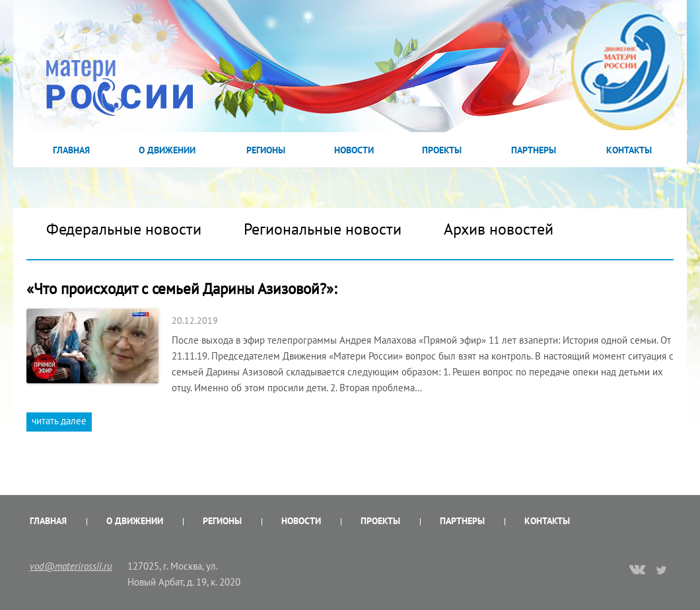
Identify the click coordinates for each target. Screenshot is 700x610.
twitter (662, 570)
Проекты (442, 150)
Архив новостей (499, 229)
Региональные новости (323, 229)
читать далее (59, 421)
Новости (354, 150)
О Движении (167, 150)
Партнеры (534, 150)
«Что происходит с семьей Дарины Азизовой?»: (182, 288)
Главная (71, 150)
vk (637, 571)
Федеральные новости (124, 229)
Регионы (266, 150)
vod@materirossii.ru (71, 566)
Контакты (629, 150)
